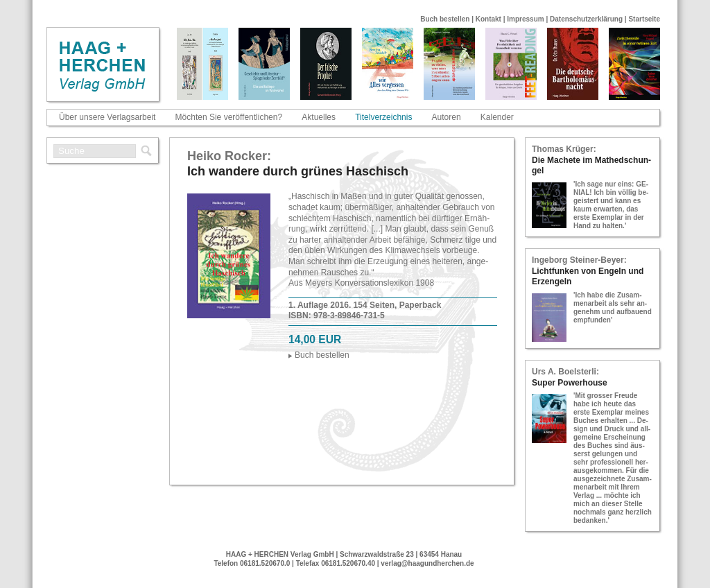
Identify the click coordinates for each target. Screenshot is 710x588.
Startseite (644, 19)
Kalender (497, 117)
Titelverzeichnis (383, 117)
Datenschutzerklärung (586, 19)
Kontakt (488, 19)
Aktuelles (319, 117)
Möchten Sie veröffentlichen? (229, 117)
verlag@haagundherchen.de (427, 563)
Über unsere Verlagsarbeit (107, 117)
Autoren (447, 117)
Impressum (525, 19)
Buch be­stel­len (322, 355)
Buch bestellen (445, 19)
